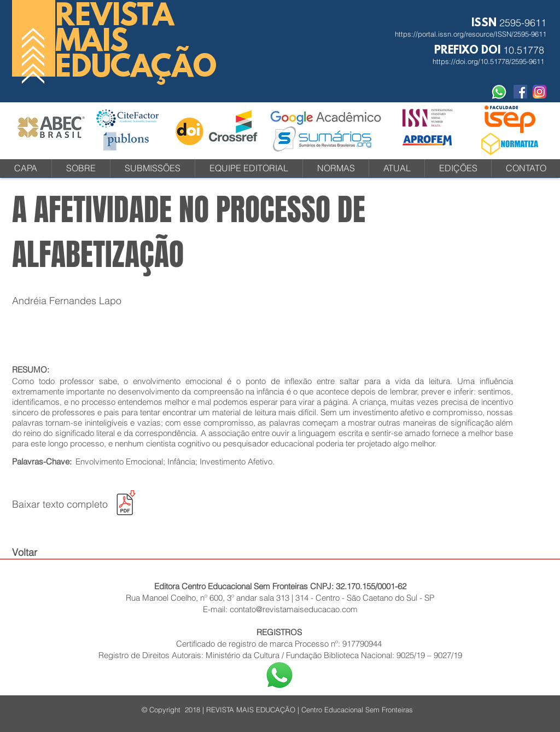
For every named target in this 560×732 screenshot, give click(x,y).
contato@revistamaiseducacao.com (294, 609)
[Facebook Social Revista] (520, 92)
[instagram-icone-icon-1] (539, 92)
